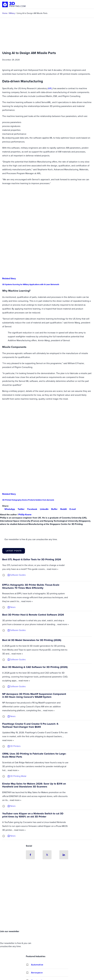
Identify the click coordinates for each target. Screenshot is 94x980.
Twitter (20, 509)
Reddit (62, 509)
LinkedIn (43, 509)
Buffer (53, 509)
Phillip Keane (25, 515)
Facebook (31, 509)
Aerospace (37, 973)
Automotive (37, 965)
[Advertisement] (47, 908)
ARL (50, 88)
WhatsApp (9, 509)
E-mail (72, 509)
